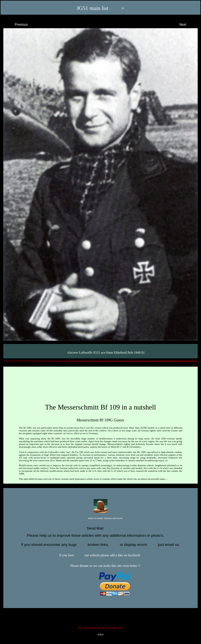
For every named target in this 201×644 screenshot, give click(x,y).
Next (188, 24)
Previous (16, 24)
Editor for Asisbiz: (101, 519)
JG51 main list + (101, 8)
